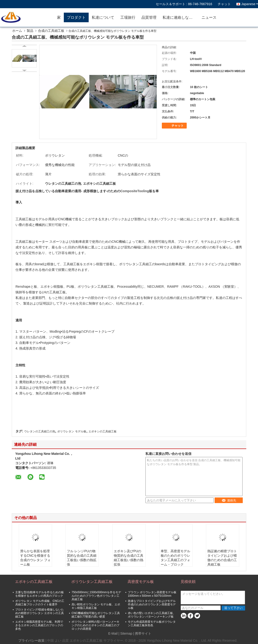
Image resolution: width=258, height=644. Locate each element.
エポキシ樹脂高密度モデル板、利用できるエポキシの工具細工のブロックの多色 (39, 625)
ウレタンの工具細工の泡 (40, 431)
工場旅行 (128, 17)
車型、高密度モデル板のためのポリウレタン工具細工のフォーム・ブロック (175, 558)
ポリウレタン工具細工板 (92, 582)
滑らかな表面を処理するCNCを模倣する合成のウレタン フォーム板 (35, 558)
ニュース (209, 17)
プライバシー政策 (31, 640)
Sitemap (126, 633)
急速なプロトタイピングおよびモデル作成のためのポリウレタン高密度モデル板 (152, 604)
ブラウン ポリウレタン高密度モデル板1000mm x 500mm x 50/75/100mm (152, 594)
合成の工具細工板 (51, 31)
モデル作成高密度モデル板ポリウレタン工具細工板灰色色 (152, 624)
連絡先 (229, 500)
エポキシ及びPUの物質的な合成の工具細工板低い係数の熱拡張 (129, 558)
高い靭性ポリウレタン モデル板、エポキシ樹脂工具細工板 (96, 606)
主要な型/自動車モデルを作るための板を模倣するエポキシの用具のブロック (40, 594)
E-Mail (113, 633)
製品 (30, 31)
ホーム (17, 31)
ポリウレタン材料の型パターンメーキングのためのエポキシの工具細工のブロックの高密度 (95, 625)
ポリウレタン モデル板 (72, 431)
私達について (103, 17)
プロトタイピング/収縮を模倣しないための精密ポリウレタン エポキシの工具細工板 (40, 613)
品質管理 (149, 17)
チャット (224, 4)
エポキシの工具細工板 (102, 431)
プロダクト (76, 17)
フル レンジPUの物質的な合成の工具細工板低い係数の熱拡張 (82, 558)
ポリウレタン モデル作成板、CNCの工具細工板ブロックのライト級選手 (40, 603)
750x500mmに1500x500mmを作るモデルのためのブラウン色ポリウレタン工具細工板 (96, 596)
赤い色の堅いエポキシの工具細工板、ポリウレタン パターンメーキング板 (152, 615)
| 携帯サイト (142, 633)
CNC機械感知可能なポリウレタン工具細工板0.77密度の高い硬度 (96, 615)
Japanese (250, 4)
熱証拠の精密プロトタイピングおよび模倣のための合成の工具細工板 (222, 558)
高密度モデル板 (141, 582)
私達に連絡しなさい (179, 17)
